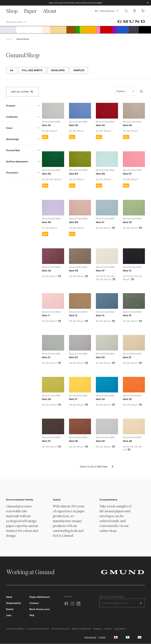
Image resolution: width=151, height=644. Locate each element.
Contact (34, 603)
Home (9, 39)
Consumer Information (38, 629)
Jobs (9, 615)
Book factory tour (40, 609)
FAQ (32, 615)
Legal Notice (120, 629)
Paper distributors (40, 597)
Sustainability (14, 603)
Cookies (108, 629)
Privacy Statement (60, 629)
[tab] (22, 92)
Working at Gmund (34, 572)
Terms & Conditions (15, 629)
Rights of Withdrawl (81, 629)
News (9, 597)
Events (10, 609)
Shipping (97, 629)
